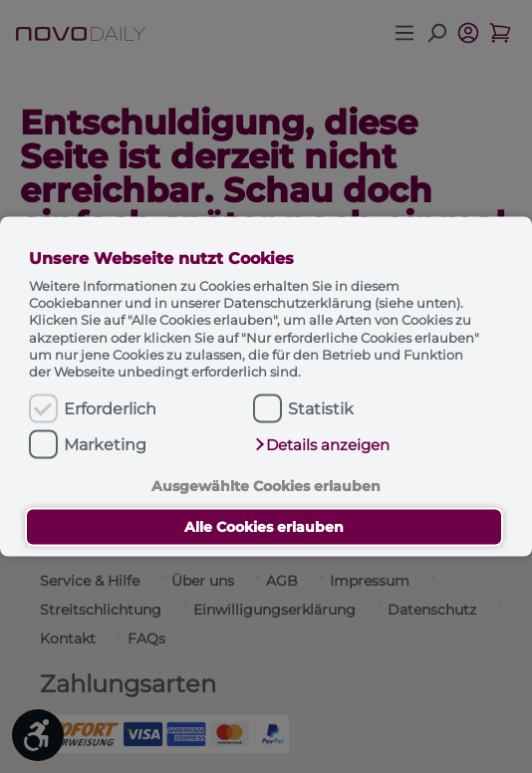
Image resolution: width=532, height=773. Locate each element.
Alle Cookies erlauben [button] (264, 527)
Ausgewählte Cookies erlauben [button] (266, 485)
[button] (322, 445)
